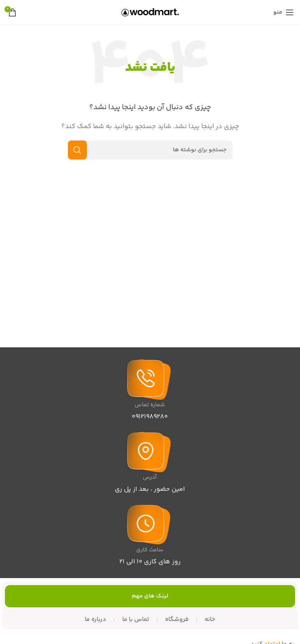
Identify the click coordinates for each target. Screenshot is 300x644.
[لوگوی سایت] (150, 12)
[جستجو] (150, 150)
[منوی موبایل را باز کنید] (284, 12)
